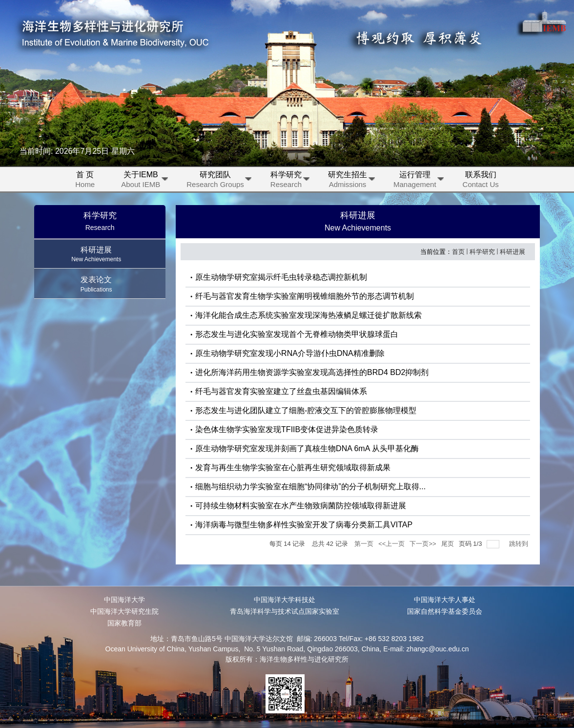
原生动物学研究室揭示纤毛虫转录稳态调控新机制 (281, 277)
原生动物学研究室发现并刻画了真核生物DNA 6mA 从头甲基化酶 (307, 448)
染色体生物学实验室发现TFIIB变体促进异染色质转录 (287, 429)
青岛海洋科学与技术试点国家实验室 (285, 611)
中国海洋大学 (124, 600)
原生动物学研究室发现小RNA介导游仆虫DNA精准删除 (290, 353)
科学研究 (290, 181)
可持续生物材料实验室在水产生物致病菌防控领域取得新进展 (301, 506)
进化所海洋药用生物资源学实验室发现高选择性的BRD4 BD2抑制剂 (312, 372)
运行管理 (419, 181)
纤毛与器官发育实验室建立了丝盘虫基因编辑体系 (281, 391)
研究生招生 (351, 181)
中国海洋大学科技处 (285, 600)
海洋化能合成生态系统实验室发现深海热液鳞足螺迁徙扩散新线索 (308, 315)
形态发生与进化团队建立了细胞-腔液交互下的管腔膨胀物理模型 (306, 410)
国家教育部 (124, 623)
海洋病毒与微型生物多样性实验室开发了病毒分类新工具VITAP (304, 525)
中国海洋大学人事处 (445, 600)
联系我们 (481, 181)
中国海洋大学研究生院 (124, 611)
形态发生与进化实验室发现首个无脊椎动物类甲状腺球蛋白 (297, 334)
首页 (458, 252)
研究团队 (219, 181)
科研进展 (512, 252)
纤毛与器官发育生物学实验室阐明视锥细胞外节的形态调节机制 (305, 296)
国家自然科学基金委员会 (445, 611)
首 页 (85, 181)
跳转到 (520, 544)
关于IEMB (144, 181)
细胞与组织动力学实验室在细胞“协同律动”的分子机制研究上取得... (310, 487)
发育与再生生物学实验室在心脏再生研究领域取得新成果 (293, 468)
